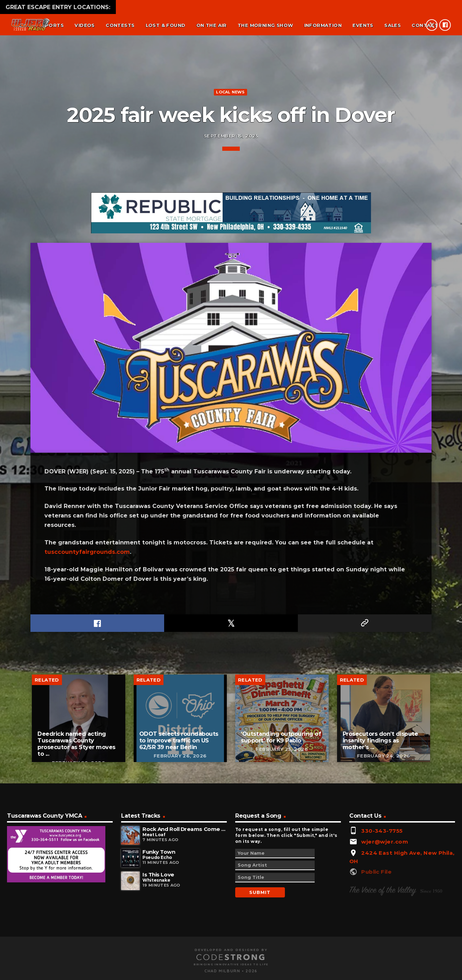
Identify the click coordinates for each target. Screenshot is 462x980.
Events (363, 25)
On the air (212, 25)
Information (323, 25)
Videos (85, 25)
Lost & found (166, 25)
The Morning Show (265, 25)
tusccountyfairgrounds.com (87, 826)
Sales (393, 25)
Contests (120, 25)
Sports (53, 25)
